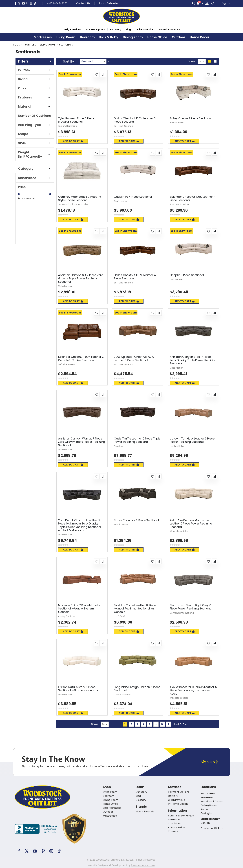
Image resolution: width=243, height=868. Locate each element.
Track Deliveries (109, 3)
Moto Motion (65, 286)
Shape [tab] (35, 134)
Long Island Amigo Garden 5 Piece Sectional (137, 689)
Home (16, 45)
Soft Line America (123, 126)
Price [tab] (35, 187)
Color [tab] (35, 88)
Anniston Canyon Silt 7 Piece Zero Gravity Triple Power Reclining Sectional (81, 278)
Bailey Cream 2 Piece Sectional (191, 118)
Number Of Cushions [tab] (35, 116)
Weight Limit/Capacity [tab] (35, 154)
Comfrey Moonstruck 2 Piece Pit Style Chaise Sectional (80, 198)
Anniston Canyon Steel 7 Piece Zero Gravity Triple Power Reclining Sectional (193, 360)
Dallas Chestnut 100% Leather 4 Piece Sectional (135, 277)
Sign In (226, 3)
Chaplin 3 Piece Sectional (187, 275)
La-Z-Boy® (119, 616)
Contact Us (83, 3)
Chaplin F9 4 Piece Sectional (133, 197)
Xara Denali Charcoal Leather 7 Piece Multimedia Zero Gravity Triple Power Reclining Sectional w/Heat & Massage (79, 525)
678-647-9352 (57, 3)
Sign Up (209, 762)
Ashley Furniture (67, 616)
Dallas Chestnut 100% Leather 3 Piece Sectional (135, 120)
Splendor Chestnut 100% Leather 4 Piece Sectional (193, 198)
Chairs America (122, 695)
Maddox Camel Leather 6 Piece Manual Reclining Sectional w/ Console (135, 609)
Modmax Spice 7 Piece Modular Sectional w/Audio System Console (79, 609)
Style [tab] (35, 143)
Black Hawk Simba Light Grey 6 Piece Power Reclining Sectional (191, 607)
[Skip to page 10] (156, 724)
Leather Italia (177, 446)
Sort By (68, 61)
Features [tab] (35, 97)
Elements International (182, 613)
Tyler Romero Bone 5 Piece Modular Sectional (76, 120)
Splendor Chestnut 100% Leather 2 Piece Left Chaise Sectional (81, 358)
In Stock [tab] (35, 70)
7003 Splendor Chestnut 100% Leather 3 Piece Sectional (134, 358)
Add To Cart (73, 141)
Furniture (30, 45)
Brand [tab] (35, 79)
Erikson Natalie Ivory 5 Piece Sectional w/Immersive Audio (78, 689)
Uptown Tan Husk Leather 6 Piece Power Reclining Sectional (192, 440)
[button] (97, 74)
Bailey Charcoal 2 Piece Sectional (136, 520)
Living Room (47, 45)
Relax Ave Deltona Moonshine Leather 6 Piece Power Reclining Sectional (191, 524)
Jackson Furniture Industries (73, 204)
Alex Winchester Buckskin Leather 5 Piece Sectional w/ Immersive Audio (193, 690)
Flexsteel (119, 446)
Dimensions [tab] (35, 178)
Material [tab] (35, 107)
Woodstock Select (180, 531)
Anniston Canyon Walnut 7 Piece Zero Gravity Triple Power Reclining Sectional (82, 442)
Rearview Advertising (143, 865)
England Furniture (67, 126)
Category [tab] (35, 169)
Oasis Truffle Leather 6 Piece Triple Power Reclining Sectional (137, 440)
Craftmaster (121, 201)
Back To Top (180, 724)
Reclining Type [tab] (35, 125)
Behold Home (177, 123)
